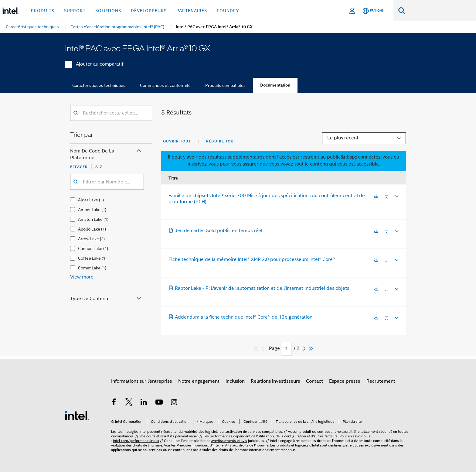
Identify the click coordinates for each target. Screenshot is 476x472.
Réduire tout (221, 141)
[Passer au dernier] (311, 349)
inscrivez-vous (203, 164)
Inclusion (235, 381)
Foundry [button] (228, 11)
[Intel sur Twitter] (129, 403)
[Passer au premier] (256, 349)
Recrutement (381, 381)
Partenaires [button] (192, 11)
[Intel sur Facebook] (114, 403)
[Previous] (263, 349)
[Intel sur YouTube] (159, 403)
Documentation (275, 85)
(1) (104, 210)
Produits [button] (43, 11)
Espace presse (345, 381)
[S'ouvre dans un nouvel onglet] (376, 197)
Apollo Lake (89, 229)
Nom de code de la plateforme (106, 154)
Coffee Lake (89, 258)
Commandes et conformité (165, 85)
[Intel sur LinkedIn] (144, 403)
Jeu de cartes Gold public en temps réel (215, 231)
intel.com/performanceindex (136, 441)
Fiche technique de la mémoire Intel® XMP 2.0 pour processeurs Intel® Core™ (252, 259)
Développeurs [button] (149, 11)
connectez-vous (375, 157)
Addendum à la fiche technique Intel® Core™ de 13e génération (240, 317)
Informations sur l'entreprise (142, 381)
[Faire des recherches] (402, 10)
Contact (314, 381)
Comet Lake (89, 268)
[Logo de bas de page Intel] (77, 415)
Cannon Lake (90, 248)
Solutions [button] (108, 11)
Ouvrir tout (177, 141)
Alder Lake (88, 200)
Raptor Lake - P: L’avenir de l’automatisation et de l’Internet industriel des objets (259, 288)
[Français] (373, 11)
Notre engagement (199, 381)
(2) (102, 239)
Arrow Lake (88, 239)
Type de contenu (106, 299)
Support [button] (75, 11)
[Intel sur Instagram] (174, 403)
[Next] (305, 349)
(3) (101, 200)
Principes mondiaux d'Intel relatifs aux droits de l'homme (223, 445)
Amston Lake (90, 219)
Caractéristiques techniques (99, 85)
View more (82, 277)
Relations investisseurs (275, 381)
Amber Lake (89, 210)
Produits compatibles (225, 85)
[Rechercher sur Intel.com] (441, 11)
